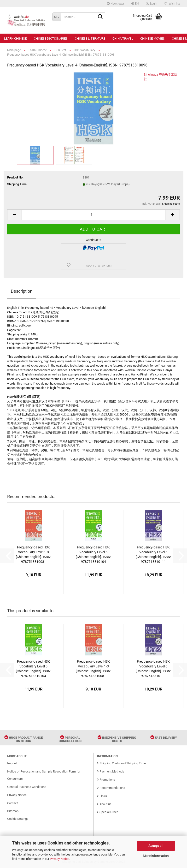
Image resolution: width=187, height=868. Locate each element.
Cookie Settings (18, 819)
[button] (135, 4)
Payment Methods (111, 771)
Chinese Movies (152, 39)
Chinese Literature (90, 39)
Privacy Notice (60, 859)
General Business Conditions (27, 787)
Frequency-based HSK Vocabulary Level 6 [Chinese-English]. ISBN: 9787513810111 (153, 554)
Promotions (106, 780)
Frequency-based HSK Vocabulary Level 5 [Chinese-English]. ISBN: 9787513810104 (93, 554)
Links (102, 796)
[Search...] (56, 17)
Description (22, 291)
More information (156, 856)
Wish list (172, 4)
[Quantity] (93, 215)
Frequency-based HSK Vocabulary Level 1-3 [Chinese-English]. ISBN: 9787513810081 (33, 554)
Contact (12, 803)
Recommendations (111, 788)
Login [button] (152, 4)
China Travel (123, 39)
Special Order (107, 812)
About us (104, 804)
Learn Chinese (15, 39)
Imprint (12, 763)
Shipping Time (17, 184)
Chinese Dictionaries (51, 39)
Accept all (156, 846)
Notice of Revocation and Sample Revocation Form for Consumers (44, 775)
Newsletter (116, 4)
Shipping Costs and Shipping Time (121, 763)
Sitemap (13, 811)
